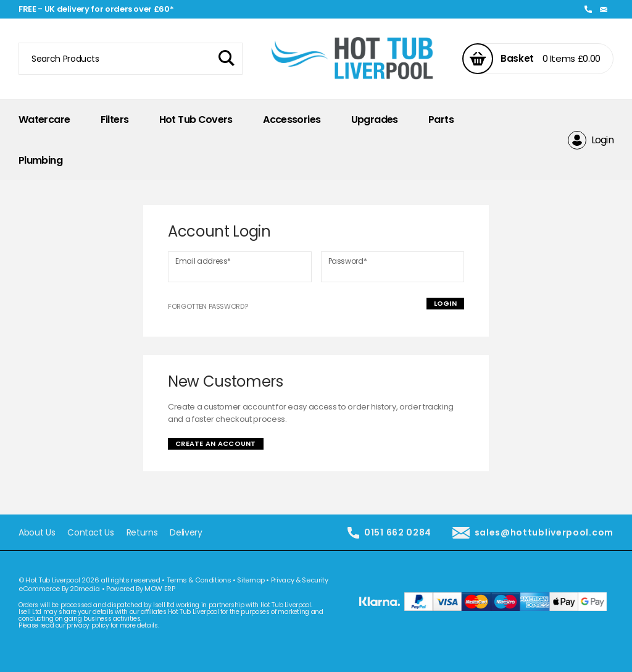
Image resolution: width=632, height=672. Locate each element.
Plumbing (40, 160)
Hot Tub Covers (196, 120)
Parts (441, 120)
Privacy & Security (300, 580)
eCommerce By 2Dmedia (59, 589)
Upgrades (375, 120)
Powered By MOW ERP (141, 589)
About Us (37, 533)
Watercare (44, 120)
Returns (142, 533)
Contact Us (91, 533)
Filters (115, 120)
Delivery (186, 533)
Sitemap (251, 580)
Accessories (292, 120)
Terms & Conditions (199, 580)
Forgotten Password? (208, 306)
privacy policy (88, 625)
